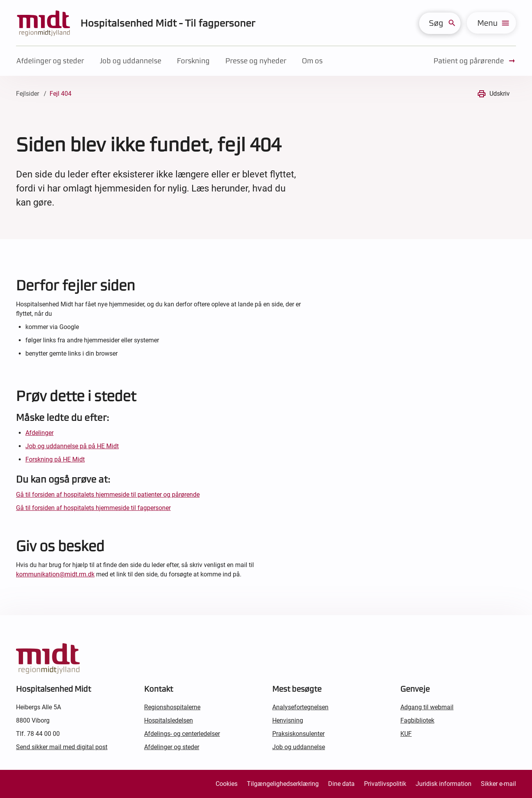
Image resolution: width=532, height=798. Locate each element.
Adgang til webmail (427, 707)
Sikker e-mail (498, 784)
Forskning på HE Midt (55, 459)
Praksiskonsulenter (298, 734)
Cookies (227, 784)
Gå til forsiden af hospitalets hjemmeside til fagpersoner (93, 508)
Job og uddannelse (130, 61)
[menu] (491, 23)
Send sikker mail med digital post (62, 747)
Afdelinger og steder (50, 61)
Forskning (193, 61)
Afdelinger (39, 433)
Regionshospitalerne (172, 707)
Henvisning (288, 720)
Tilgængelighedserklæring (283, 784)
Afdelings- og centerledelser (182, 734)
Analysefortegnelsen (300, 707)
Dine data (341, 784)
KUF (406, 734)
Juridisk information (444, 784)
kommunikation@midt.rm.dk (55, 574)
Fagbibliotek (417, 720)
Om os (312, 61)
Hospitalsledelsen (169, 720)
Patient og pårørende (475, 61)
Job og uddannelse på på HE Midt (72, 446)
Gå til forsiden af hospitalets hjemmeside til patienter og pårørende (108, 495)
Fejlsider (28, 94)
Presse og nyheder (256, 61)
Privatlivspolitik (385, 784)
